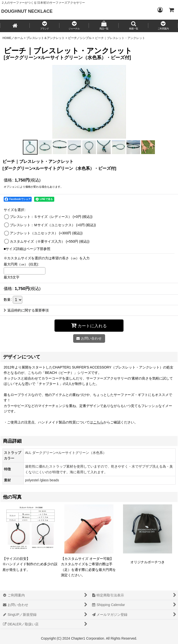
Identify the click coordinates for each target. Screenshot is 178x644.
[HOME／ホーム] (15, 26)
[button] (45, 26)
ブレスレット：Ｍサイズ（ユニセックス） (53, 225)
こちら (98, 422)
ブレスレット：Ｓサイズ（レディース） (51, 217)
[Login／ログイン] (160, 10)
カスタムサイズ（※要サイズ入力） (50, 241)
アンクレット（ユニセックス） (46, 233)
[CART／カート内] (171, 10)
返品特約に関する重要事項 (26, 310)
